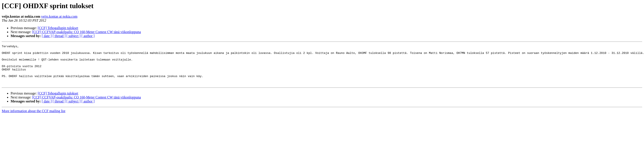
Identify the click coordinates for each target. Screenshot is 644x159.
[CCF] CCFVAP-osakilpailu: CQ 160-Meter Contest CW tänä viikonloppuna (87, 32)
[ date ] (47, 36)
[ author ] (88, 36)
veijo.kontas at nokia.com (59, 16)
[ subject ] (74, 36)
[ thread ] (59, 36)
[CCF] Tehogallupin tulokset (58, 28)
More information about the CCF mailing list (34, 119)
